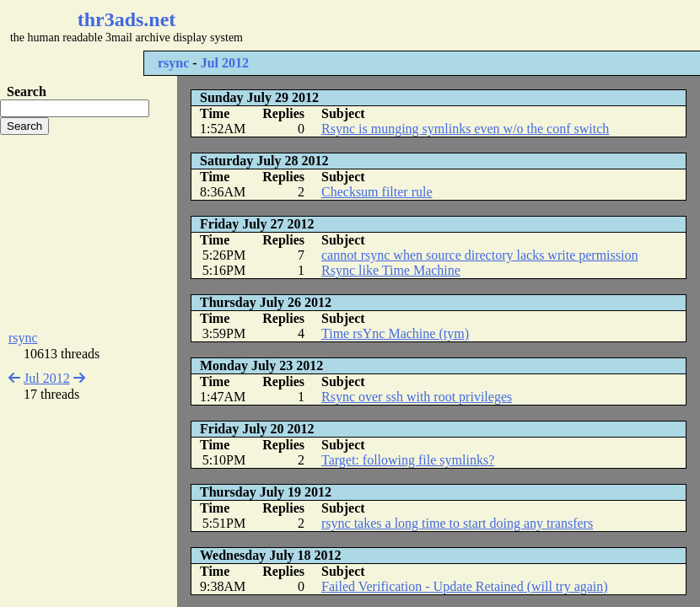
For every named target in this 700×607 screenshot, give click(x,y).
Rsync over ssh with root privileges (417, 397)
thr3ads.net (127, 19)
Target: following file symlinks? (408, 460)
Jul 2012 (225, 63)
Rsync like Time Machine (391, 270)
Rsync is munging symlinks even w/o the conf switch (465, 129)
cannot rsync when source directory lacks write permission (479, 255)
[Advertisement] (89, 233)
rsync (173, 63)
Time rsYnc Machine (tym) (395, 333)
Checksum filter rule (377, 192)
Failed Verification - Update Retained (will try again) (465, 586)
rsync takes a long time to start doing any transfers (457, 523)
